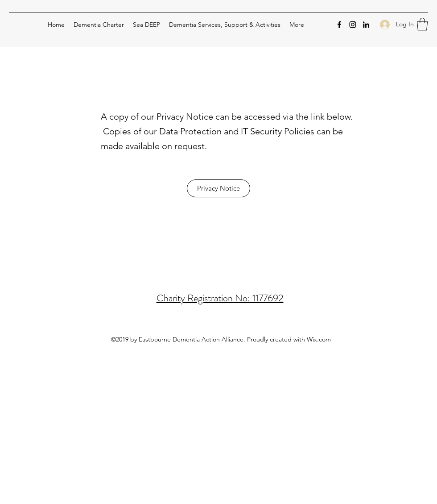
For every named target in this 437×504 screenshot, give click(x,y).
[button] (422, 24)
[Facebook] (339, 25)
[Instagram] (353, 25)
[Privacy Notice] (218, 188)
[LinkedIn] (366, 25)
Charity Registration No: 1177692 (220, 298)
